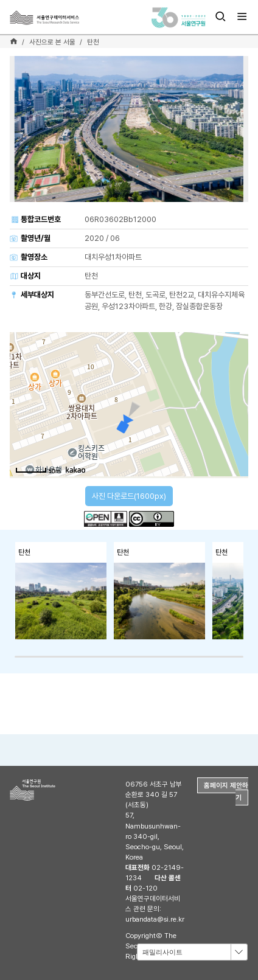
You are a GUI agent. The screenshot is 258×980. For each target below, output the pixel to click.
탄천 (93, 42)
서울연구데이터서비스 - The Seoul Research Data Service (65, 18)
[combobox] (192, 952)
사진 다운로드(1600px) (129, 496)
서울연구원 (52, 790)
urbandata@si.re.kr (155, 919)
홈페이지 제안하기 (226, 791)
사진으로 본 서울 (52, 42)
